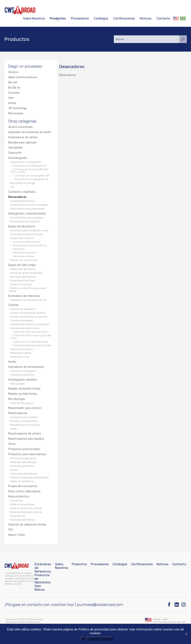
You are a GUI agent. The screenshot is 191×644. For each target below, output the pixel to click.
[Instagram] (184, 605)
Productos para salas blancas (27, 454)
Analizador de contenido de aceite (30, 132)
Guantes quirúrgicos (21, 349)
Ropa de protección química (26, 512)
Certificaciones (124, 18)
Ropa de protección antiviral (26, 508)
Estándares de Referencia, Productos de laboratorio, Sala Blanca (43, 577)
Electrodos (19, 249)
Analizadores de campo (23, 137)
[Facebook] (170, 605)
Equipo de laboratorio (22, 226)
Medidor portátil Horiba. (23, 394)
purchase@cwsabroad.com (100, 605)
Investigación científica (23, 380)
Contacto (163, 18)
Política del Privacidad (100, 638)
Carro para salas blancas (23, 277)
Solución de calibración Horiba (27, 525)
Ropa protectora (19, 497)
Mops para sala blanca (22, 466)
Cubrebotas (17, 501)
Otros (12, 444)
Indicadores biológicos (23, 371)
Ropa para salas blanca (22, 520)
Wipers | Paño (17, 535)
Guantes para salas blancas (25, 328)
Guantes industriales (21, 320)
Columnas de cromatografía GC (30, 166)
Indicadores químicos (22, 375)
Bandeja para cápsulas (22, 143)
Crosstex (14, 93)
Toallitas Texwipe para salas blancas (29, 477)
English (176, 18)
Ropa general (18, 516)
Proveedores (80, 18)
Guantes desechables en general (29, 317)
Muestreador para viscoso (25, 408)
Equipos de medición (22, 238)
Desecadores (17, 197)
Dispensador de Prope (23, 281)
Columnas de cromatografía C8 (31, 179)
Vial (12, 187)
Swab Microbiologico (22, 403)
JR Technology (17, 108)
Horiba (12, 103)
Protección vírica (19, 357)
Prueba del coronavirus (23, 486)
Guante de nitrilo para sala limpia (30, 332)
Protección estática (21, 353)
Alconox (13, 72)
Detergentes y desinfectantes (27, 214)
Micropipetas (17, 384)
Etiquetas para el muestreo (25, 425)
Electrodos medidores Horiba (26, 234)
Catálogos (101, 18)
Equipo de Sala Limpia (22, 265)
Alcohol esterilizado (21, 127)
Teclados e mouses (21, 284)
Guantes (14, 305)
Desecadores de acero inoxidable (29, 205)
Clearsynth (15, 153)
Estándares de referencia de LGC (28, 300)
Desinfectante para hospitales (27, 218)
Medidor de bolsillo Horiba (24, 389)
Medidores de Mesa (23, 256)
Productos (58, 18)
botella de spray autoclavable (26, 273)
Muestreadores (18, 413)
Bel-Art (13, 82)
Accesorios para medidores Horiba (29, 230)
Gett (11, 98)
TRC (11, 530)
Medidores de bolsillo (25, 253)
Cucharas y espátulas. (22, 192)
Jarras (13, 429)
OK (83, 638)
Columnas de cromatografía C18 (32, 176)
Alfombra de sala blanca (23, 458)
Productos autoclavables (24, 449)
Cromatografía (17, 158)
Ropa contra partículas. (23, 504)
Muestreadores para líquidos (26, 439)
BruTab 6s (14, 88)
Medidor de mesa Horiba (24, 260)
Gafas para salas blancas (23, 462)
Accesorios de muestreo (24, 417)
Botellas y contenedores (24, 421)
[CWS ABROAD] (20, 10)
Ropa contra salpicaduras (24, 491)
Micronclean (16, 113)
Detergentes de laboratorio (25, 221)
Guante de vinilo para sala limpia (30, 342)
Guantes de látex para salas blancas (32, 345)
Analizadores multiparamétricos (30, 245)
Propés (14, 470)
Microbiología (17, 399)
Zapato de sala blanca (22, 481)
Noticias (146, 18)
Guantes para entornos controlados (30, 324)
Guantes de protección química (28, 313)
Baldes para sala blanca (23, 269)
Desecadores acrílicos (22, 201)
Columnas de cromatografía (25, 162)
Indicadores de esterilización (26, 367)
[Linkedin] (177, 605)
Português (183, 18)
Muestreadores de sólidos (25, 434)
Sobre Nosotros (34, 18)
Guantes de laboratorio (23, 309)
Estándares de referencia (24, 296)
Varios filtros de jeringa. (23, 183)
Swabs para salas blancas (24, 474)
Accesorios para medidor (27, 242)
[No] (186, 634)
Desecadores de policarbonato (27, 209)
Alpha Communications (23, 77)
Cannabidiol (15, 148)
